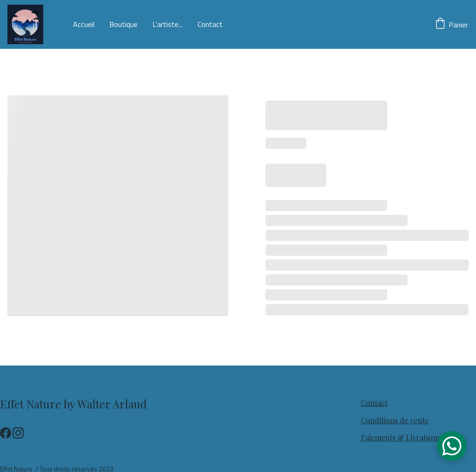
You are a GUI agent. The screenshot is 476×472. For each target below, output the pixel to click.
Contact (210, 25)
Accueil (84, 25)
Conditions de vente (395, 421)
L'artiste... (168, 25)
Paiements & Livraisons (401, 438)
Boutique (123, 25)
